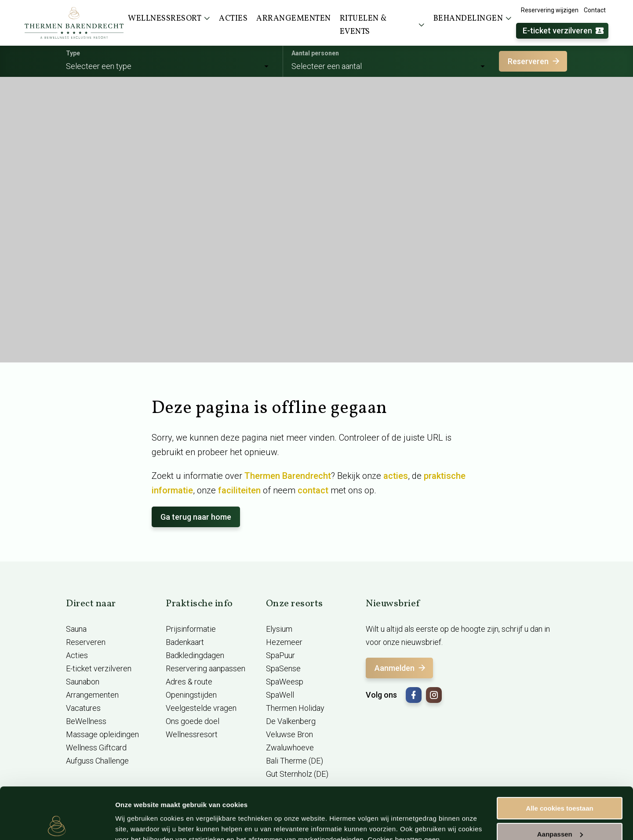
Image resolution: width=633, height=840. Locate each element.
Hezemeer (284, 642)
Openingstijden (191, 695)
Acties (77, 655)
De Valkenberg (291, 721)
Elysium (279, 629)
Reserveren (534, 61)
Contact (595, 10)
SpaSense (283, 668)
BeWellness (86, 721)
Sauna (76, 629)
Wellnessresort (192, 734)
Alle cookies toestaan (559, 757)
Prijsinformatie (191, 629)
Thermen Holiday (295, 708)
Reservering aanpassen (206, 668)
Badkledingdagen (195, 655)
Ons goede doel (193, 721)
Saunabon (83, 682)
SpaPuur (280, 655)
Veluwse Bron (289, 734)
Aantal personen (315, 53)
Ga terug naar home (196, 517)
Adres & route (189, 682)
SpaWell (280, 695)
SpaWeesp (285, 682)
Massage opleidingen (102, 734)
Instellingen (134, 823)
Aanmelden (401, 668)
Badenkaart (185, 642)
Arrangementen (92, 695)
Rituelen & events (382, 25)
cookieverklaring (287, 798)
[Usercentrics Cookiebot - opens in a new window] (57, 823)
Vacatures (83, 708)
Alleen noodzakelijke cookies (560, 808)
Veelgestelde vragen (201, 708)
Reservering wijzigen (550, 10)
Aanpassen (560, 782)
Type (73, 53)
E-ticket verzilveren (564, 31)
